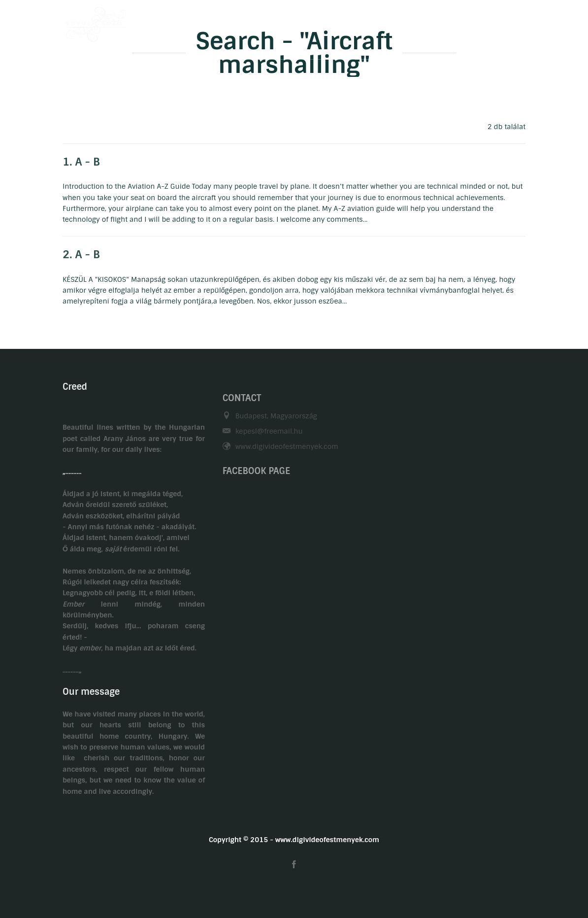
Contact (400, 21)
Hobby (293, 21)
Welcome (193, 21)
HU (501, 21)
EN (521, 21)
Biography (245, 21)
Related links (455, 21)
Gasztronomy (345, 21)
